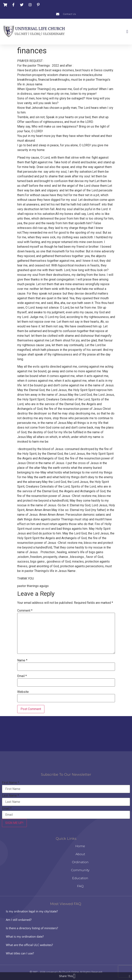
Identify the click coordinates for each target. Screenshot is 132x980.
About (80, 854)
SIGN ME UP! (14, 823)
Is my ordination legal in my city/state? (32, 911)
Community (80, 870)
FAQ (80, 886)
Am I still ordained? (19, 920)
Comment (25, 611)
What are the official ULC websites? (29, 945)
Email (22, 676)
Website (23, 692)
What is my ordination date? (25, 936)
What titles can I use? (20, 953)
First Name (11, 783)
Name (22, 660)
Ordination (80, 862)
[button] (127, 32)
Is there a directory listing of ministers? (32, 928)
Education (80, 878)
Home (80, 846)
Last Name (10, 796)
